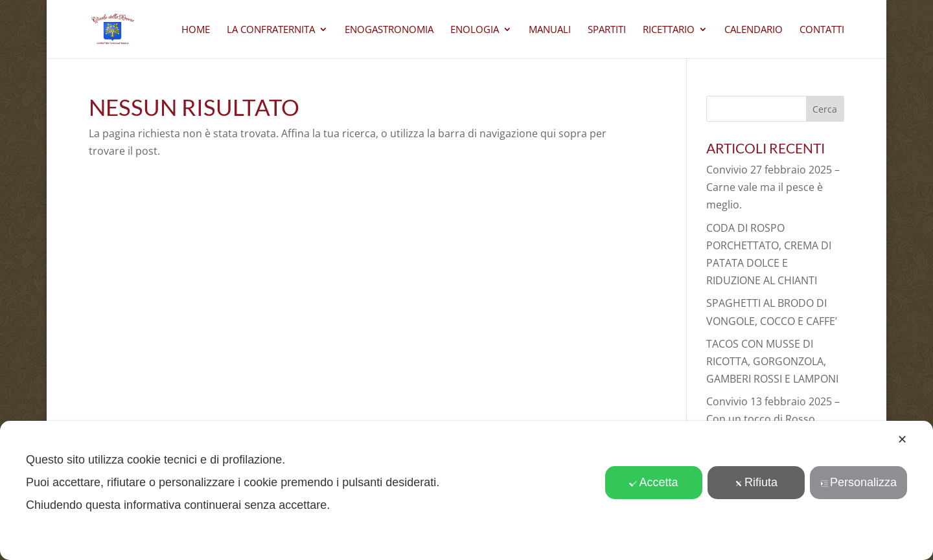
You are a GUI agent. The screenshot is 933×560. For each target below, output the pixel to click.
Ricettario (669, 30)
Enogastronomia (389, 30)
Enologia (475, 30)
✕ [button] (902, 440)
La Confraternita (271, 30)
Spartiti (607, 30)
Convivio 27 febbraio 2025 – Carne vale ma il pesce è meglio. (773, 187)
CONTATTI (822, 30)
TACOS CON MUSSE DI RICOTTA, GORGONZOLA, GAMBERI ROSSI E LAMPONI (772, 361)
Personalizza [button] (858, 482)
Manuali (550, 30)
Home (196, 30)
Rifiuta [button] (756, 482)
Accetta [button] (653, 482)
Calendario (754, 30)
